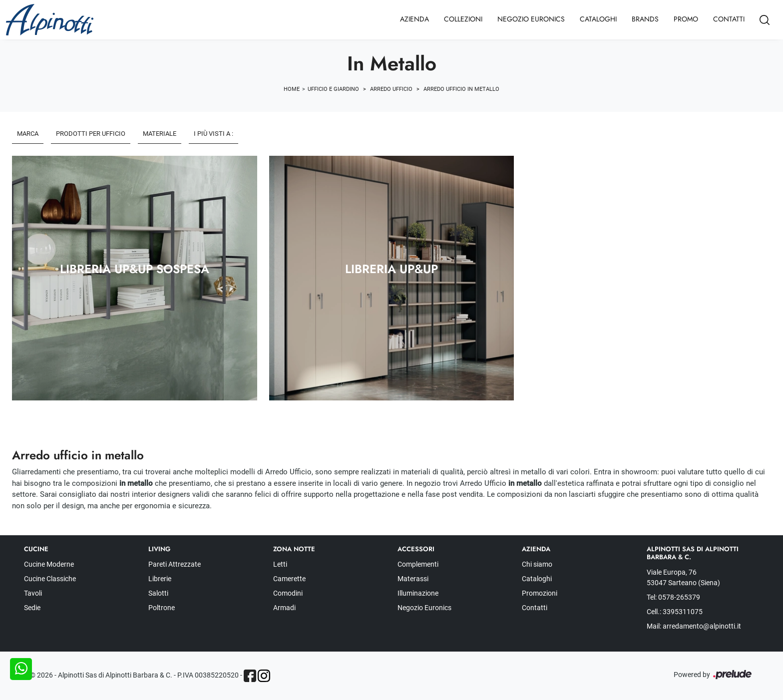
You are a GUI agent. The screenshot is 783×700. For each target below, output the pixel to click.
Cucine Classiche (50, 579)
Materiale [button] (160, 134)
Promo (686, 19)
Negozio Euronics (531, 19)
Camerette (289, 579)
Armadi (284, 608)
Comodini (288, 593)
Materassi (413, 579)
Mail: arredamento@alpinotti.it (694, 626)
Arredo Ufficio (391, 89)
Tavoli (33, 593)
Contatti (729, 19)
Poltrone (162, 608)
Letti (280, 564)
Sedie (32, 608)
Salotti (158, 593)
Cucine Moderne (49, 564)
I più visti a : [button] (213, 134)
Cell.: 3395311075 (675, 612)
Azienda (414, 19)
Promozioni (540, 593)
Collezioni (463, 19)
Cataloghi (598, 19)
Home (292, 89)
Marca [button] (28, 134)
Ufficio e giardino (333, 89)
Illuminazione (418, 593)
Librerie (160, 579)
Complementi (418, 564)
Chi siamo (537, 564)
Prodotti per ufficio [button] (91, 134)
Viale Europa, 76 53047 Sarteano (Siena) (683, 577)
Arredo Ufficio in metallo (461, 89)
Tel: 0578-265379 (673, 597)
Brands (645, 19)
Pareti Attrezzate (175, 564)
